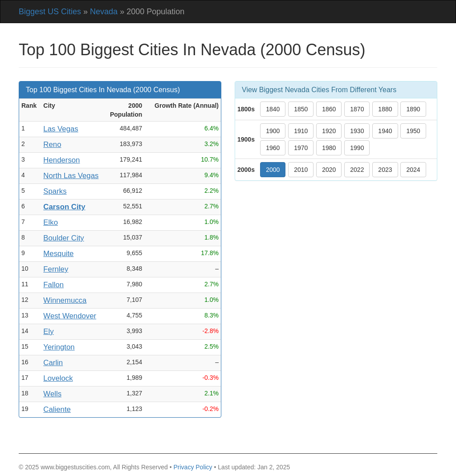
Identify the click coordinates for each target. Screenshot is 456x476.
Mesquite (58, 254)
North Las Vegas (71, 176)
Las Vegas (61, 129)
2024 (413, 170)
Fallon (53, 285)
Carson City (64, 207)
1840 (273, 109)
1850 (301, 109)
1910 (301, 131)
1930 (357, 131)
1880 (385, 109)
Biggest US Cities (50, 12)
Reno (52, 144)
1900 (273, 131)
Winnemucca (65, 300)
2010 (301, 170)
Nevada (104, 12)
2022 (357, 170)
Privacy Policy (193, 467)
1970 (301, 148)
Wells (52, 394)
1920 (329, 131)
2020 (329, 170)
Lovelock (58, 378)
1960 (273, 148)
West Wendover (70, 316)
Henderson (61, 160)
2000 (273, 170)
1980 (329, 148)
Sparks (55, 191)
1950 (413, 131)
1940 (385, 131)
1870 (357, 109)
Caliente (57, 409)
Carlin (53, 363)
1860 (329, 109)
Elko (51, 222)
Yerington (59, 347)
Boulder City (63, 238)
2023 (385, 170)
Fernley (56, 269)
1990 (357, 148)
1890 (413, 109)
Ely (48, 332)
